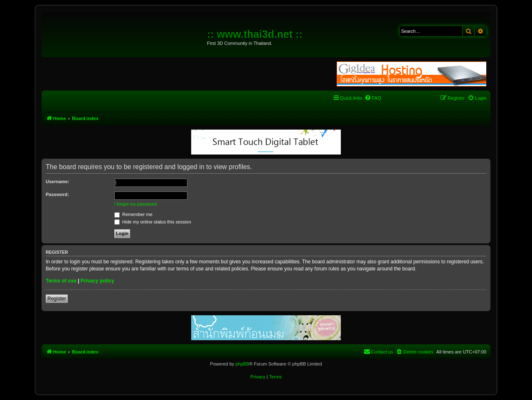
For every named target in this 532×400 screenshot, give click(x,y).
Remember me (133, 214)
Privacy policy (97, 281)
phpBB (242, 364)
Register (57, 299)
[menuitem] (373, 98)
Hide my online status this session (153, 222)
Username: (58, 182)
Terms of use (61, 281)
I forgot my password (135, 204)
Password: (57, 194)
